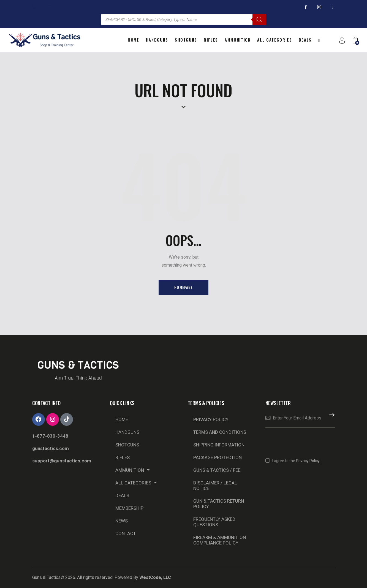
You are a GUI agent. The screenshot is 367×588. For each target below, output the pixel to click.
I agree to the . (296, 461)
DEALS (122, 495)
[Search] (259, 20)
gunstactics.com (51, 448)
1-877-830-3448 (50, 436)
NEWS (122, 521)
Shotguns (127, 445)
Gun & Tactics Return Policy (219, 504)
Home (122, 419)
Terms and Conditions (220, 432)
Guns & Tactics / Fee (217, 470)
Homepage (184, 288)
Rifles (123, 457)
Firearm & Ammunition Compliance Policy (220, 540)
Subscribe (331, 418)
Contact (126, 533)
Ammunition (133, 470)
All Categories (136, 483)
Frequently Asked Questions (214, 522)
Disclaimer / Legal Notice (215, 486)
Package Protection (218, 457)
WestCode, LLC (155, 577)
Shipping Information (219, 445)
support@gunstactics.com (62, 461)
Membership (129, 508)
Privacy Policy (211, 419)
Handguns (127, 432)
